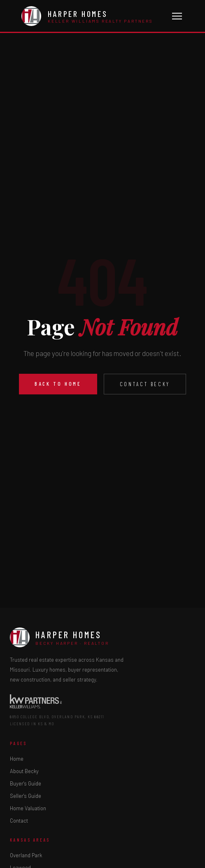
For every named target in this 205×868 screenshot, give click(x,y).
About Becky (24, 771)
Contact (19, 821)
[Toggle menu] (177, 16)
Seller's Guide (26, 796)
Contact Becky (145, 384)
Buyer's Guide (26, 783)
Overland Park (26, 855)
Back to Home (58, 384)
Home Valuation (28, 808)
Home (17, 759)
